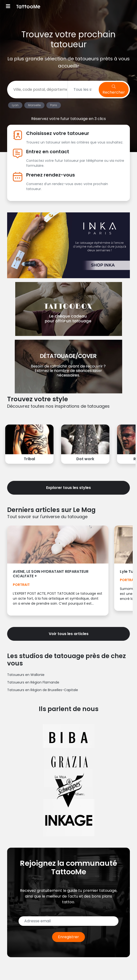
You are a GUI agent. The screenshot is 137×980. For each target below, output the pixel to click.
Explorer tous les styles (68, 488)
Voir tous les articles (69, 634)
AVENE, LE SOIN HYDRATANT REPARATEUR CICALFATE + (51, 574)
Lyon (15, 105)
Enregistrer (68, 937)
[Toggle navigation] (8, 7)
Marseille (34, 105)
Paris (54, 105)
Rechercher (114, 90)
